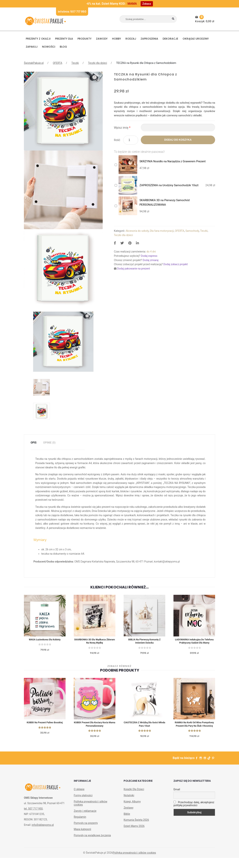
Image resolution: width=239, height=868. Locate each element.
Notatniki (129, 805)
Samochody (192, 231)
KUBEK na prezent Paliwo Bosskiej (45, 728)
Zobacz (147, 4)
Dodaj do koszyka (178, 140)
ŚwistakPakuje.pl (34, 63)
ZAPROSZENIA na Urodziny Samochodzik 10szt (169, 185)
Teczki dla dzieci (97, 63)
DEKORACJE (170, 39)
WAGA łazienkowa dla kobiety (45, 640)
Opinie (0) (49, 443)
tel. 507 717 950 (33, 819)
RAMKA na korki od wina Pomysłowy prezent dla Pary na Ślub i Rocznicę (194, 732)
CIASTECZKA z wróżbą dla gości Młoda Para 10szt (145, 730)
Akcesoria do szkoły (137, 231)
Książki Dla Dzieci (134, 799)
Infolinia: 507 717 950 (72, 12)
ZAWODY (102, 39)
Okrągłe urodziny (196, 39)
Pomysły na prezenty (86, 833)
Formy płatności (83, 805)
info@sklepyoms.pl (43, 835)
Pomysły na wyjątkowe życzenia (92, 845)
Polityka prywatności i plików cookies (90, 813)
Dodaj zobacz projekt (176, 264)
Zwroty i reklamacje (85, 821)
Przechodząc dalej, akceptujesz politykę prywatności (194, 814)
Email (177, 799)
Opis (34, 443)
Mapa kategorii (82, 839)
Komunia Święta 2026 (136, 830)
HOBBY (117, 39)
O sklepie (79, 799)
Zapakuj (32, 47)
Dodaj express (149, 256)
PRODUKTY (84, 39)
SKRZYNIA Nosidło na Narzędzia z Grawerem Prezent (173, 161)
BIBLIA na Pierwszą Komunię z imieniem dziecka (144, 642)
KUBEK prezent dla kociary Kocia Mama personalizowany (95, 730)
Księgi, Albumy (132, 811)
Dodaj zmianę (151, 260)
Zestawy (128, 818)
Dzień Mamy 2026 (134, 836)
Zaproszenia (149, 39)
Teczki (75, 63)
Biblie (127, 824)
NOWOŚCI (49, 47)
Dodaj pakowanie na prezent (134, 269)
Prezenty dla (64, 39)
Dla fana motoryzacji (162, 231)
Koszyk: (205, 19)
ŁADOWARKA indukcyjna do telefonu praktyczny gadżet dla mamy (194, 644)
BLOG (63, 47)
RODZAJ (131, 39)
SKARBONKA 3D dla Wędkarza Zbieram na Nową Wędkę (95, 642)
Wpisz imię (122, 128)
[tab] (34, 443)
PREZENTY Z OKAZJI (38, 39)
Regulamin (80, 827)
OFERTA (58, 63)
